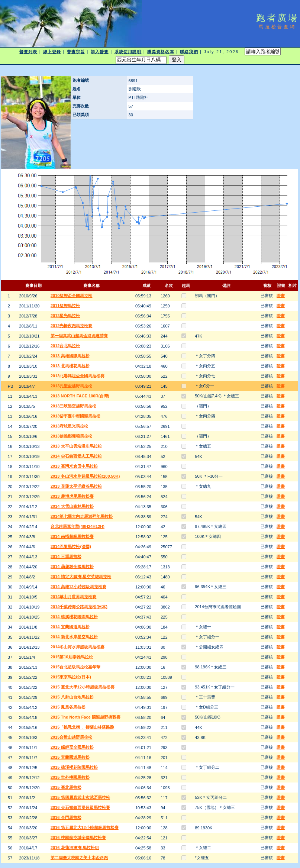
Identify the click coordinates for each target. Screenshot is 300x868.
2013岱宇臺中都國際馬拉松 (75, 416)
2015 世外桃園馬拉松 (70, 777)
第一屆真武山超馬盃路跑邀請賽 (79, 336)
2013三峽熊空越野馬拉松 (73, 406)
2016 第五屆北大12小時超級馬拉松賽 (85, 827)
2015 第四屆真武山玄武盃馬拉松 (80, 797)
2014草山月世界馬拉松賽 (73, 597)
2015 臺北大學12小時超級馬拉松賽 (83, 687)
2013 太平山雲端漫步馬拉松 (76, 446)
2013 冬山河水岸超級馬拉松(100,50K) (85, 476)
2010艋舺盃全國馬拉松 (71, 296)
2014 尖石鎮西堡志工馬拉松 (76, 456)
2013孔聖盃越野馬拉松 (71, 386)
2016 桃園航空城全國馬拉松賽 (78, 838)
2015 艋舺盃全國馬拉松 (72, 747)
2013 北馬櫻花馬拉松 (70, 366)
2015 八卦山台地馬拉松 (72, 697)
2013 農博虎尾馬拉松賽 (72, 496)
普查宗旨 (76, 52)
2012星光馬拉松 (65, 316)
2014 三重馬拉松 (66, 556)
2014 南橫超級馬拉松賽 (72, 536)
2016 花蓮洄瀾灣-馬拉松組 (75, 848)
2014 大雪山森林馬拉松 (72, 506)
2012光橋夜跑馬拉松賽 (71, 326)
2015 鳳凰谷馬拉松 (68, 707)
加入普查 (100, 52)
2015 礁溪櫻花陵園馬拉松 (74, 767)
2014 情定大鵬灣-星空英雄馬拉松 (81, 577)
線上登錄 (52, 52)
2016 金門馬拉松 (66, 817)
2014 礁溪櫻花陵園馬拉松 (74, 617)
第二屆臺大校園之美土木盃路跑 (79, 858)
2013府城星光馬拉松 (69, 426)
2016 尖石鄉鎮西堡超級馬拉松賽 (80, 807)
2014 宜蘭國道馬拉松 (70, 627)
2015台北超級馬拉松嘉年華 (75, 667)
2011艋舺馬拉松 (65, 306)
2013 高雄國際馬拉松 (70, 356)
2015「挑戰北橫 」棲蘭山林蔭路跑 (82, 727)
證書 (281, 296)
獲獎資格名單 (161, 52)
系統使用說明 (128, 52)
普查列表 (28, 52)
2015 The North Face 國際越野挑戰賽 (86, 717)
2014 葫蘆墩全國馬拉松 (72, 567)
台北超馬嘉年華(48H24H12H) (78, 526)
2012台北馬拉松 (65, 346)
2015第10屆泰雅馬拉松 (72, 657)
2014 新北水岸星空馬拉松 (74, 637)
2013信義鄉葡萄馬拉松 (71, 436)
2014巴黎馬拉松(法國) (71, 546)
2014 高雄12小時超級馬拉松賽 (78, 587)
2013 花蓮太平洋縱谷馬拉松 (76, 486)
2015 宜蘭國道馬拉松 (70, 757)
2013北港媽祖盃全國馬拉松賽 (78, 376)
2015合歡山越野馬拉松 (71, 737)
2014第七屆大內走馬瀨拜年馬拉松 (82, 516)
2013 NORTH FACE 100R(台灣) (80, 396)
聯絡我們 (189, 52)
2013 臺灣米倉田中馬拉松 (74, 466)
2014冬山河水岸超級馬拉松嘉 (78, 647)
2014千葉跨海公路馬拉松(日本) (79, 607)
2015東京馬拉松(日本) (71, 677)
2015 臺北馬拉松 (66, 787)
